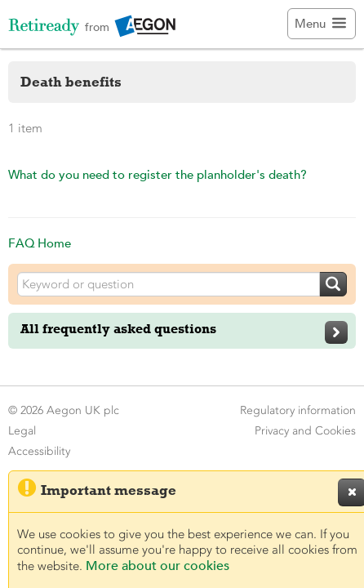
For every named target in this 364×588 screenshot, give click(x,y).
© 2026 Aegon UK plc (64, 410)
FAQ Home (40, 243)
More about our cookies (158, 566)
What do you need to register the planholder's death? (158, 174)
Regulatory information (298, 410)
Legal (22, 431)
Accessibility (39, 451)
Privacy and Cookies (305, 431)
